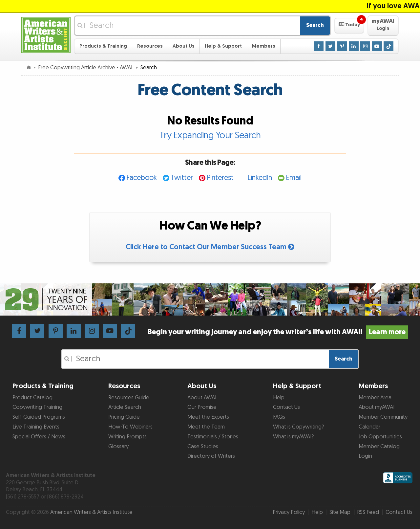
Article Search (125, 407)
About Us (184, 46)
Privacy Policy (289, 512)
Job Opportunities (380, 437)
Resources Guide (129, 398)
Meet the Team (206, 427)
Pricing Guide (124, 417)
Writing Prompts (127, 437)
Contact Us (286, 407)
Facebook (142, 178)
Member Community (383, 417)
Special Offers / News (39, 437)
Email (294, 178)
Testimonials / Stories (213, 437)
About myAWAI (377, 407)
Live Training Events (36, 427)
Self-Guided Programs (39, 417)
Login (365, 456)
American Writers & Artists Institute (91, 512)
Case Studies (203, 447)
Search (315, 25)
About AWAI (202, 398)
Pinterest (220, 178)
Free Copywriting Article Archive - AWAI (86, 68)
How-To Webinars (130, 427)
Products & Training (103, 46)
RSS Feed (368, 512)
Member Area (375, 398)
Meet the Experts (208, 417)
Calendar (369, 427)
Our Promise (202, 407)
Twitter (182, 178)
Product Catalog (32, 398)
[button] (349, 26)
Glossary (118, 447)
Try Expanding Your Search (210, 136)
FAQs (279, 417)
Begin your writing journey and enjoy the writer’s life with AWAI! (278, 332)
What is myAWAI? (293, 437)
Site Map (340, 512)
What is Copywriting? (298, 427)
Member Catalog (379, 447)
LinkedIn (260, 178)
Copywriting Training (37, 407)
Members (264, 46)
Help (279, 398)
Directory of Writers (211, 456)
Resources (150, 46)
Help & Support (223, 46)
